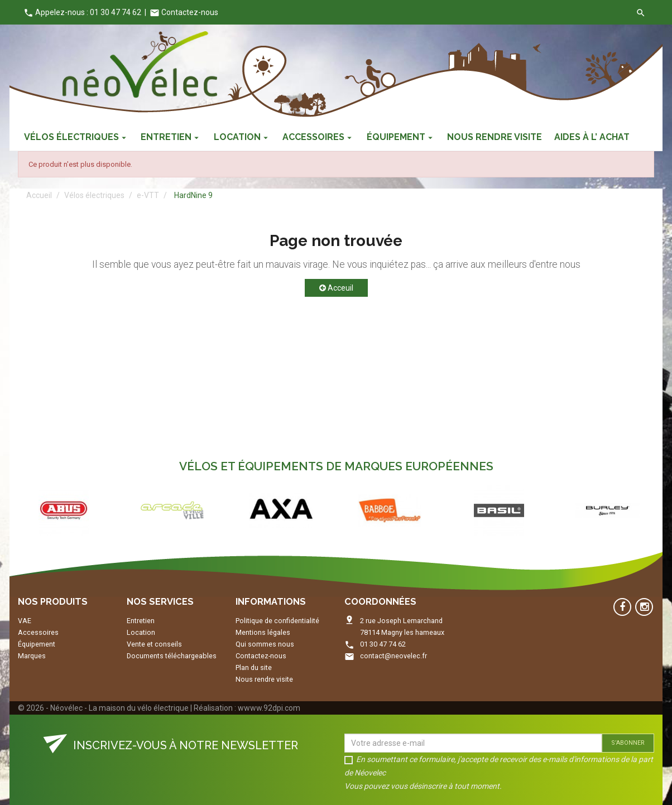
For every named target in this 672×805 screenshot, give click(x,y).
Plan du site (254, 667)
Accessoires (38, 632)
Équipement (37, 644)
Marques (32, 656)
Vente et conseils (154, 644)
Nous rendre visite (264, 679)
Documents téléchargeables (172, 656)
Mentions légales (263, 632)
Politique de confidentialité (277, 621)
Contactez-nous (184, 12)
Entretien (141, 621)
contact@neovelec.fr (393, 656)
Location (141, 632)
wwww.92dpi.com (269, 708)
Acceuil (336, 288)
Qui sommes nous (265, 644)
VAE (25, 621)
